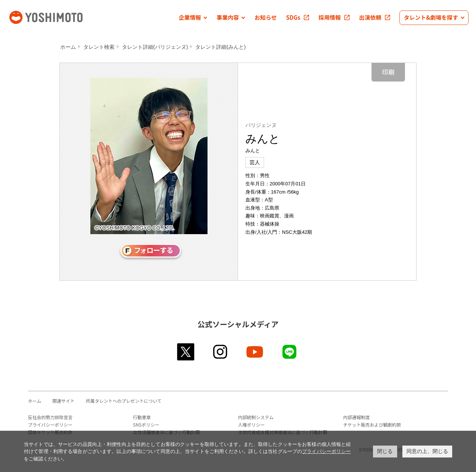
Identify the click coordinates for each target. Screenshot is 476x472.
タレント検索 (99, 47)
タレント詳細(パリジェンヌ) (155, 47)
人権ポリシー (251, 425)
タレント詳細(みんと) (220, 47)
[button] (193, 18)
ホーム (68, 47)
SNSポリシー (146, 425)
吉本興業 (57, 17)
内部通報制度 (357, 417)
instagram (221, 352)
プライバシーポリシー (50, 425)
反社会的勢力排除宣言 (50, 417)
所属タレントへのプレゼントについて (124, 401)
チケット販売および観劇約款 (372, 425)
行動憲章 (142, 417)
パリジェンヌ (261, 125)
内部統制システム (256, 417)
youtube (255, 352)
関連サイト (64, 401)
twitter (186, 352)
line (290, 352)
